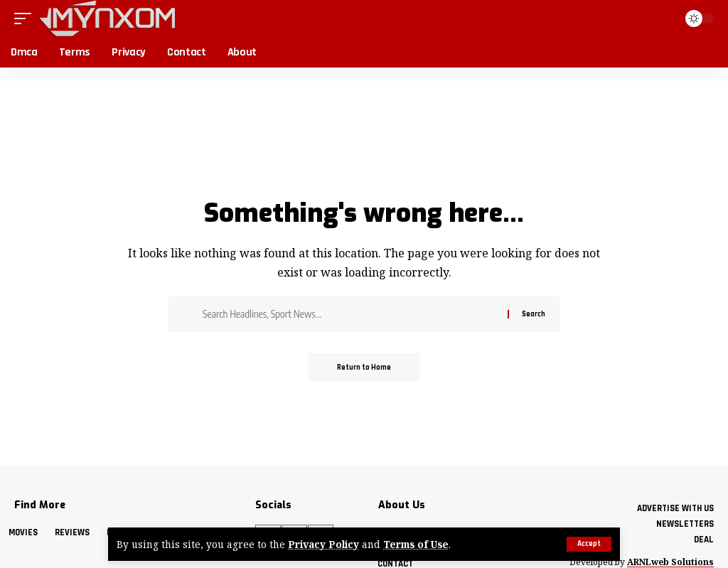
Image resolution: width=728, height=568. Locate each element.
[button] (589, 544)
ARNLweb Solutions (670, 562)
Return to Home (364, 368)
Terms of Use (416, 544)
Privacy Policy (323, 544)
